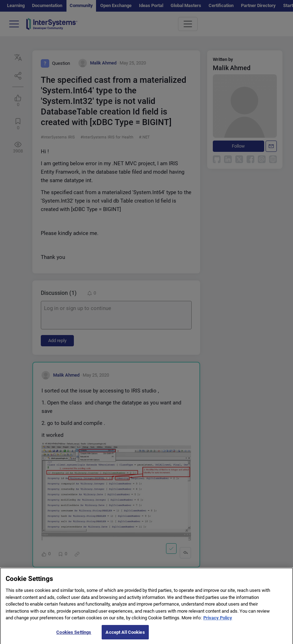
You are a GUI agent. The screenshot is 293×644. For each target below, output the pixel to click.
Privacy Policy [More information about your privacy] (218, 622)
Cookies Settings (74, 636)
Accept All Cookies (125, 636)
